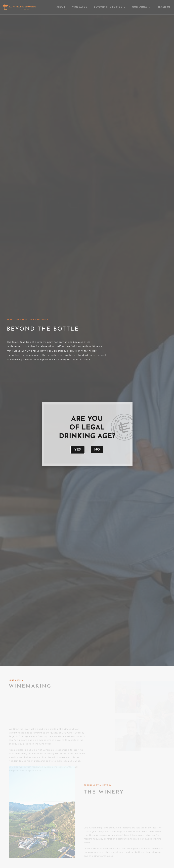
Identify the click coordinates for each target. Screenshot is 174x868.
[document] (87, 434)
